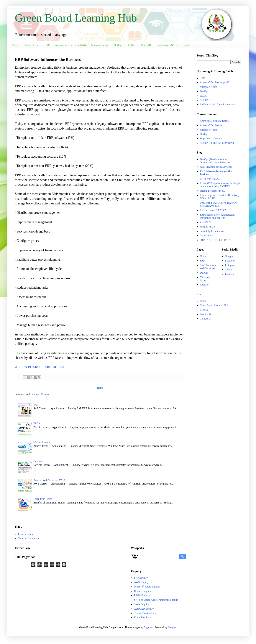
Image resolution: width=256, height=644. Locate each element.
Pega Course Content (211, 139)
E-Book (204, 310)
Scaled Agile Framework (213, 231)
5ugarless (149, 627)
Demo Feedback (143, 618)
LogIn (187, 45)
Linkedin (230, 274)
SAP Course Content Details (215, 121)
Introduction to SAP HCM (214, 210)
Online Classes (32, 45)
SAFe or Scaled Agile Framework (218, 105)
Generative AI (207, 236)
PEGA (131, 45)
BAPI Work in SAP (210, 179)
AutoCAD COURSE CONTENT (217, 143)
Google (229, 256)
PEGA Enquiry (142, 595)
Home (15, 45)
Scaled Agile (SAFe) (167, 45)
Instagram (230, 265)
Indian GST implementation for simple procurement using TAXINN (220, 185)
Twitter (229, 270)
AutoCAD (146, 45)
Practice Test (207, 314)
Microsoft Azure (100, 45)
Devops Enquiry (143, 591)
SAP (47, 45)
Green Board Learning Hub (76, 18)
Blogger (172, 627)
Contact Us (206, 319)
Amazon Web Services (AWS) (49, 480)
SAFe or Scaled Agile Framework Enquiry (156, 600)
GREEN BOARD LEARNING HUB (41, 367)
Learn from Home (43, 499)
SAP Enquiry (141, 578)
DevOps (118, 45)
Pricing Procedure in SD (213, 191)
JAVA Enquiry (142, 604)
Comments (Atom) (39, 394)
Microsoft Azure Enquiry (147, 587)
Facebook (230, 261)
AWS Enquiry (141, 582)
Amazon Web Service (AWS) (70, 45)
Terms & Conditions (29, 539)
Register (204, 285)
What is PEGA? (208, 227)
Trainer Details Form (145, 613)
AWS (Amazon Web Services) (208, 267)
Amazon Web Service (211, 125)
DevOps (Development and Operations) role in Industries (215, 161)
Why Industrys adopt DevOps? (216, 167)
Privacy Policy (26, 534)
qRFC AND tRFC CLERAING (216, 240)
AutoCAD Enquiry (144, 609)
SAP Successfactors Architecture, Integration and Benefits (217, 216)
